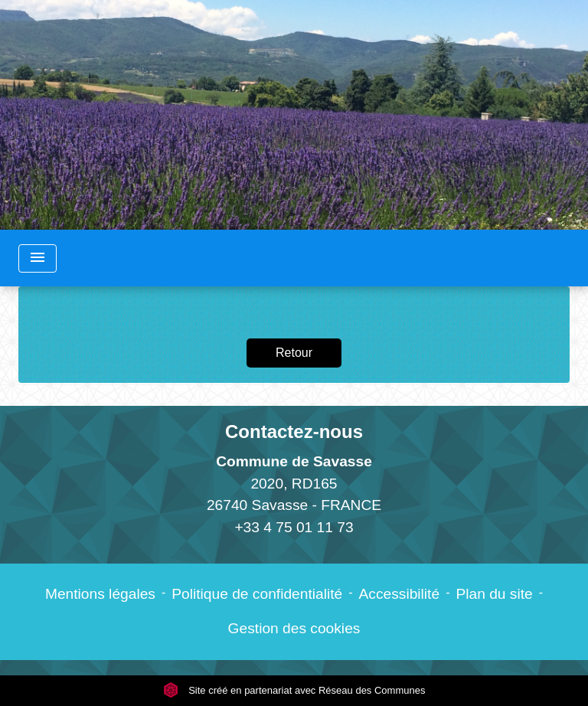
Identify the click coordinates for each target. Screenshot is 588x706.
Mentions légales (100, 594)
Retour (294, 353)
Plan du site (494, 594)
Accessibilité (400, 594)
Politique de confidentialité (257, 594)
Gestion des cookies (294, 628)
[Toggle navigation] (38, 258)
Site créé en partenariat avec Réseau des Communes (294, 690)
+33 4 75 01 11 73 (294, 527)
